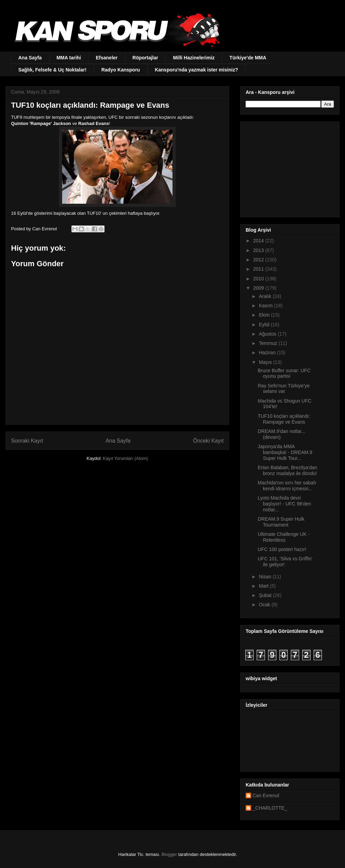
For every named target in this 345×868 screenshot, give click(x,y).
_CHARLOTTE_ (270, 808)
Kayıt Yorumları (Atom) (125, 458)
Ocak (265, 605)
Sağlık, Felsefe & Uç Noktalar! (52, 70)
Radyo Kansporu (121, 70)
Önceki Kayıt (208, 441)
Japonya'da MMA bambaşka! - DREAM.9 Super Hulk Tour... (285, 452)
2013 (259, 250)
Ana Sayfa (30, 58)
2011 (259, 269)
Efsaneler (107, 58)
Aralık (266, 296)
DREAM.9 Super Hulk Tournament (281, 522)
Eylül (265, 325)
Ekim (265, 315)
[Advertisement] (289, 167)
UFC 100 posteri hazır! (282, 549)
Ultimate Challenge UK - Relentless (284, 537)
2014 (259, 241)
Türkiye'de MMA (248, 58)
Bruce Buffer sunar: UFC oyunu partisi (284, 373)
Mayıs (266, 362)
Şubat (266, 595)
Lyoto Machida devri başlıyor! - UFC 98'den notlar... (284, 504)
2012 (259, 260)
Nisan (266, 577)
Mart (264, 586)
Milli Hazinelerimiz (194, 58)
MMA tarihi (69, 58)
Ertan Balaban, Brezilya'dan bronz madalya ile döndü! (287, 470)
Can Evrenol (266, 795)
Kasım (266, 306)
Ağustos (268, 334)
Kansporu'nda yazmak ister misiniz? (196, 70)
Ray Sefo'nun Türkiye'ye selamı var (284, 389)
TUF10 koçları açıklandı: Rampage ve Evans (284, 419)
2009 (259, 288)
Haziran (268, 353)
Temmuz (269, 343)
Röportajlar (145, 58)
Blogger (169, 854)
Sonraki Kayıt (27, 441)
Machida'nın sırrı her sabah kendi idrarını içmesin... (287, 486)
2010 (259, 279)
